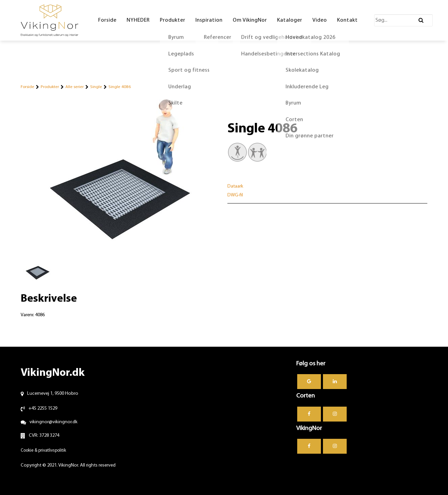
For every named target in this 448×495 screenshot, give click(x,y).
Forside (27, 87)
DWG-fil (235, 195)
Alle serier (75, 87)
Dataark (235, 186)
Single (96, 87)
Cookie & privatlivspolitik (43, 450)
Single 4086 (120, 87)
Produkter (50, 87)
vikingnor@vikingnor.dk (54, 422)
